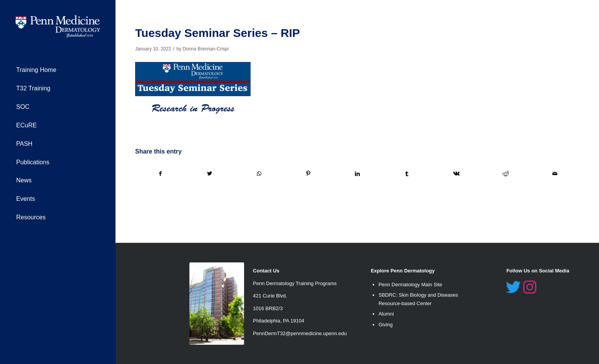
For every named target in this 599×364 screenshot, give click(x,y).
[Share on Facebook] (160, 174)
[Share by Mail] (555, 174)
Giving (386, 325)
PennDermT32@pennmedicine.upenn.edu (300, 333)
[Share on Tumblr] (407, 174)
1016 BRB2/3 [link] (268, 308)
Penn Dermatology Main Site (410, 285)
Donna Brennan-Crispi (206, 49)
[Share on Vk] (456, 174)
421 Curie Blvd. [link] (270, 296)
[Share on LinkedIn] (357, 174)
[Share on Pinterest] (308, 174)
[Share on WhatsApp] (259, 174)
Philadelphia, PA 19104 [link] (279, 321)
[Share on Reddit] (506, 174)
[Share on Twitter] (210, 174)
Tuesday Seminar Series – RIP (218, 33)
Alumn (386, 314)
